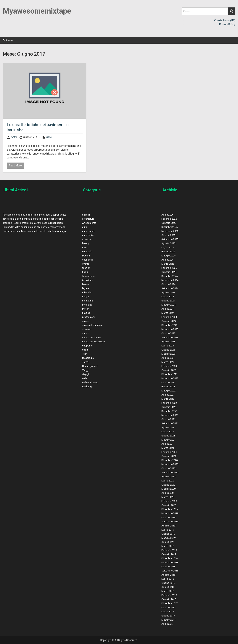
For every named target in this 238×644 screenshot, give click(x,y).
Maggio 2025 (168, 256)
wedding (87, 387)
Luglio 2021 (168, 432)
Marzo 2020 (168, 497)
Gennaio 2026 (169, 223)
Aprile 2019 (167, 542)
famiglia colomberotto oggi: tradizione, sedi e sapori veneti (35, 215)
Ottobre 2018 (168, 567)
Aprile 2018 (167, 587)
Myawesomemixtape (37, 11)
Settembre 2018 (170, 571)
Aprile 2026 (167, 215)
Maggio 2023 (168, 354)
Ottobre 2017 (168, 607)
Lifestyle (87, 292)
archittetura (88, 219)
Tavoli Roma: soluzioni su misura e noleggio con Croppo (33, 219)
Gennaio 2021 (169, 456)
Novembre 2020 (170, 464)
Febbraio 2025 (169, 268)
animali (86, 215)
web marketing (90, 382)
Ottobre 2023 (168, 333)
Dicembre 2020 (169, 460)
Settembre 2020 (170, 472)
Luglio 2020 (168, 481)
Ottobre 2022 (168, 382)
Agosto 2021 (168, 427)
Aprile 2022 (167, 395)
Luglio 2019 (168, 530)
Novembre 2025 (170, 231)
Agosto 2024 (168, 292)
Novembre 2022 (170, 378)
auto (85, 227)
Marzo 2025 (168, 264)
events (86, 264)
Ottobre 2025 (168, 235)
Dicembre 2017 (169, 603)
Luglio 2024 (168, 297)
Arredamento (89, 223)
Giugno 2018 (168, 583)
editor (14, 137)
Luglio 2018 (168, 579)
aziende (86, 239)
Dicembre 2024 (169, 276)
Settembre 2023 (170, 337)
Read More (15, 166)
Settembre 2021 (170, 423)
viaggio (86, 374)
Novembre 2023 (170, 329)
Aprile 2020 (167, 493)
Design (86, 256)
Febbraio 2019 (169, 550)
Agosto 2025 (168, 243)
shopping (87, 346)
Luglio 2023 (168, 346)
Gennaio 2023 (169, 370)
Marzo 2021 (168, 448)
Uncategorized (90, 366)
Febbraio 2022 (169, 403)
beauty (86, 243)
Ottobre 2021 (168, 419)
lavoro (86, 284)
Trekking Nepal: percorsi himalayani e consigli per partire (33, 223)
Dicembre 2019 (169, 509)
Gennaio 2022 (169, 407)
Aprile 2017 (167, 624)
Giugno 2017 (168, 616)
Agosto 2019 (168, 526)
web (85, 378)
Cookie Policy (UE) (225, 20)
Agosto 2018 (168, 575)
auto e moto (89, 231)
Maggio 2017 (168, 620)
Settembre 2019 (170, 522)
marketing (88, 301)
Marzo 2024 (168, 313)
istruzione (87, 280)
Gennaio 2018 (169, 599)
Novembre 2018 (170, 562)
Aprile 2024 (167, 309)
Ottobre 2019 (168, 517)
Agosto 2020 (168, 477)
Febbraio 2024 (169, 317)
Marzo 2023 (168, 362)
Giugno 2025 (168, 252)
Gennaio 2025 (169, 272)
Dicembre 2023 (169, 325)
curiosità (87, 252)
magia (86, 297)
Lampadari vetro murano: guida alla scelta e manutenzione (34, 227)
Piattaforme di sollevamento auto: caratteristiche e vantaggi (35, 231)
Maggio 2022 (168, 391)
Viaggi (86, 370)
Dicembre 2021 (169, 411)
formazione (88, 276)
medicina (87, 305)
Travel (85, 362)
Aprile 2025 (167, 260)
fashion (86, 268)
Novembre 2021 (170, 415)
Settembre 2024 (170, 288)
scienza (86, 329)
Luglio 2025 (168, 247)
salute (85, 321)
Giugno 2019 (168, 534)
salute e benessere (92, 325)
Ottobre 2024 (168, 284)
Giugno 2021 (168, 436)
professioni (88, 317)
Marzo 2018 (168, 591)
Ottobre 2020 (168, 468)
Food (85, 272)
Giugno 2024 (168, 301)
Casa (49, 137)
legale (85, 288)
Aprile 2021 (167, 444)
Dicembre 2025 (169, 227)
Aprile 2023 (167, 358)
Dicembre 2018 (169, 558)
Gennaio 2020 (169, 505)
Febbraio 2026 (169, 219)
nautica (86, 313)
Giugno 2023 (168, 350)
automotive (88, 235)
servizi (86, 333)
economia (88, 260)
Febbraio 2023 (169, 366)
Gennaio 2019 (169, 554)
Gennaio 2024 (169, 321)
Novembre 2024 (170, 280)
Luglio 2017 (168, 612)
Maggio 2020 (168, 489)
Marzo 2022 (168, 399)
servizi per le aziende (93, 342)
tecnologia (88, 358)
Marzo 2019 (168, 546)
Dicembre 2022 (169, 374)
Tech (85, 354)
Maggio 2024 (168, 305)
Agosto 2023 (168, 342)
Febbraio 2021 (169, 452)
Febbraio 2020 (169, 501)
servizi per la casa (92, 337)
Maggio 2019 (168, 538)
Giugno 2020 (168, 485)
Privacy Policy (227, 24)
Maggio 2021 (168, 440)
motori (86, 309)
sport (85, 350)
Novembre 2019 (170, 513)
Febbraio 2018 (169, 595)
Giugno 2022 (168, 387)
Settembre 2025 (170, 239)
